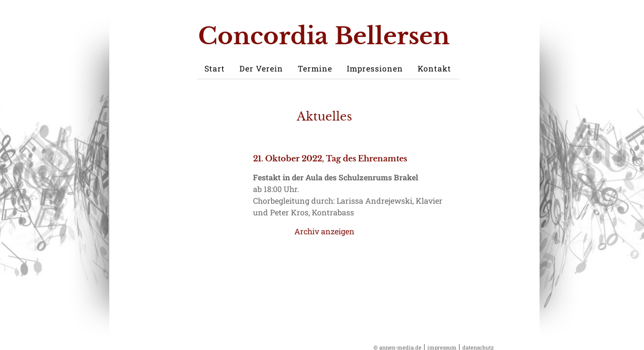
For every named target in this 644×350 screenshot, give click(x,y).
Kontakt (434, 68)
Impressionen (375, 68)
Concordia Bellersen (324, 36)
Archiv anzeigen (324, 231)
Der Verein (261, 68)
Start (215, 68)
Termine (315, 68)
